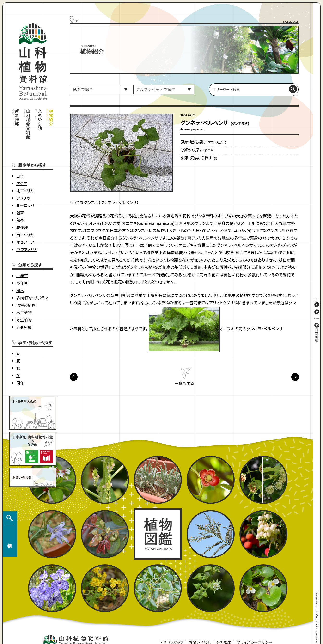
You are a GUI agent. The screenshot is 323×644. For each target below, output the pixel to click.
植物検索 (9, 592)
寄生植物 (24, 308)
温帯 (20, 201)
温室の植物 (26, 294)
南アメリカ (25, 223)
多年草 (22, 272)
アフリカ (23, 187)
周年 (20, 372)
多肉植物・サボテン (32, 287)
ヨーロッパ (25, 194)
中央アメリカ (27, 238)
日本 (20, 165)
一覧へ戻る (184, 385)
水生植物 (24, 301)
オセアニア (25, 231)
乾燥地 (22, 216)
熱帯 (20, 209)
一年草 (22, 265)
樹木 (20, 279)
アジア (22, 172)
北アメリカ (25, 179)
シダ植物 (24, 316)
